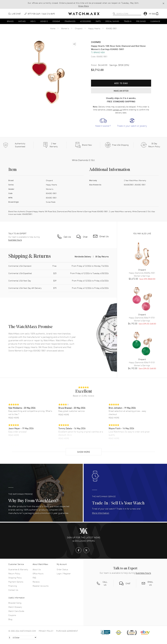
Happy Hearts (94, 28)
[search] (114, 13)
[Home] (84, 14)
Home (53, 28)
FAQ (34, 578)
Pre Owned (141, 21)
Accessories (86, 21)
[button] (154, 14)
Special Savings (112, 21)
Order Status (62, 569)
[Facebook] (79, 550)
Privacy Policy (46, 631)
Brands (10, 21)
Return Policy (14, 573)
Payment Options (16, 582)
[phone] (40, 14)
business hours (15, 240)
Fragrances (70, 21)
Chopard (79, 28)
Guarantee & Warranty (18, 569)
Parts (98, 21)
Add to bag (121, 83)
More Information (101, 513)
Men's (33, 21)
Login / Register (64, 573)
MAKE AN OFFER (121, 91)
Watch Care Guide (16, 611)
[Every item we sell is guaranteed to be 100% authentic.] (17, 145)
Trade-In (128, 21)
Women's (44, 21)
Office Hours (38, 573)
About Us (37, 569)
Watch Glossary (15, 607)
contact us (117, 110)
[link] (103, 123)
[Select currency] (23, 637)
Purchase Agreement (67, 631)
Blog (10, 619)
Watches (22, 21)
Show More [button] (83, 6)
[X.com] (86, 550)
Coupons (12, 615)
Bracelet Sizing (15, 603)
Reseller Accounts (41, 586)
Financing (13, 586)
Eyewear (56, 21)
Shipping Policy (15, 578)
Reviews (36, 582)
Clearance (155, 21)
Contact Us (13, 590)
